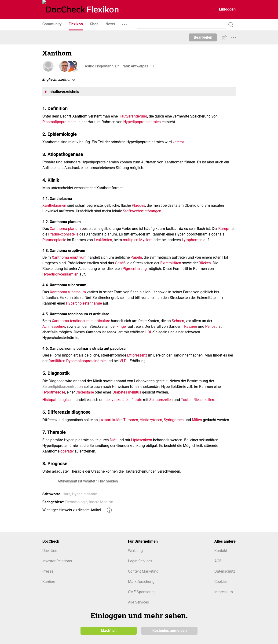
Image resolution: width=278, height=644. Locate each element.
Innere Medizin (101, 502)
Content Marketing (143, 571)
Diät (113, 440)
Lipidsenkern (142, 440)
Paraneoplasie (54, 240)
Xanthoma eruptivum (69, 257)
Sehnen (178, 321)
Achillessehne (54, 326)
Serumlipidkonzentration (63, 387)
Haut (66, 494)
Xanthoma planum (65, 229)
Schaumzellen (161, 400)
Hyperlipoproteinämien (142, 122)
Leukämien (103, 240)
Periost (211, 326)
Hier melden (108, 481)
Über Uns (50, 551)
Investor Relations (57, 561)
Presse (48, 571)
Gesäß (120, 263)
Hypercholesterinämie (84, 303)
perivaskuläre (117, 400)
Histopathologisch (57, 400)
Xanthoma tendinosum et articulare (81, 321)
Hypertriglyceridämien (60, 274)
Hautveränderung (133, 116)
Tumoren (131, 420)
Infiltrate (135, 400)
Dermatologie (76, 502)
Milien (197, 420)
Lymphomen (192, 240)
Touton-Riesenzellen (198, 400)
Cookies (221, 582)
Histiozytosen (151, 420)
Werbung (135, 551)
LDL (149, 332)
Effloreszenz (137, 355)
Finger (122, 326)
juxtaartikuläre (111, 420)
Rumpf (224, 229)
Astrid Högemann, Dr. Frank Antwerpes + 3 (119, 66)
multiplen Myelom (138, 240)
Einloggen (227, 9)
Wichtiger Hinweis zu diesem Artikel (72, 510)
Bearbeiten (203, 37)
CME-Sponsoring (142, 592)
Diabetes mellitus (127, 392)
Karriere (49, 582)
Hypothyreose (54, 392)
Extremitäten (171, 263)
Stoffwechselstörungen (142, 211)
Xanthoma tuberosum (68, 292)
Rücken (205, 263)
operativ (67, 451)
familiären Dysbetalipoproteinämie (77, 361)
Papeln (136, 257)
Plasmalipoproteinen (59, 122)
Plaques (138, 205)
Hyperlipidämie (84, 494)
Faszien (191, 326)
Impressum (224, 592)
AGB (218, 561)
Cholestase (85, 392)
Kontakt (221, 551)
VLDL (124, 361)
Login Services (140, 561)
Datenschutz (225, 571)
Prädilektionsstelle (63, 234)
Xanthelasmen (54, 205)
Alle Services (138, 602)
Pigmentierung (135, 269)
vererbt (178, 142)
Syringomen (174, 420)
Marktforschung (141, 582)
